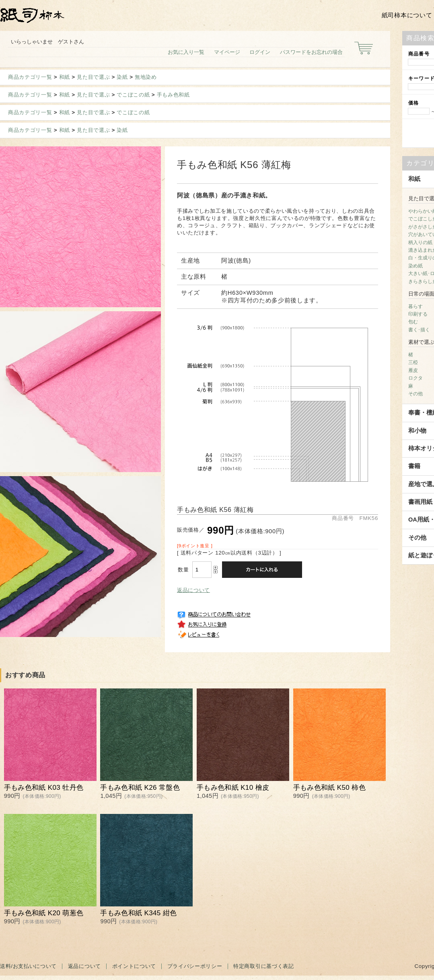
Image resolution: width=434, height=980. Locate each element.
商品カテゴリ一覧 (30, 77)
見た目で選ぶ (93, 77)
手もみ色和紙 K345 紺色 (138, 913)
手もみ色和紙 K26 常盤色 (140, 788)
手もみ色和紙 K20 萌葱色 (44, 913)
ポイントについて (134, 966)
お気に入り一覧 (186, 52)
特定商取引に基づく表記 (263, 966)
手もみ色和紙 (173, 95)
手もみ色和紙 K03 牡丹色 (44, 788)
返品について (193, 590)
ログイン (260, 52)
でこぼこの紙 (133, 95)
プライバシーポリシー (195, 966)
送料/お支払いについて (28, 966)
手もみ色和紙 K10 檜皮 (233, 788)
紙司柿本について (407, 15)
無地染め (146, 77)
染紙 (122, 77)
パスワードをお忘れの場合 (311, 52)
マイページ (227, 52)
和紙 (65, 77)
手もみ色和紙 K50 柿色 (329, 788)
